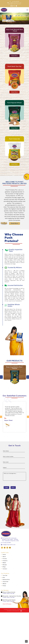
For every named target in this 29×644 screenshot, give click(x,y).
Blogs (4, 567)
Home (4, 555)
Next (28, 417)
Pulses (4, 586)
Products (5, 561)
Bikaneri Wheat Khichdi (9, 592)
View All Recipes (7, 604)
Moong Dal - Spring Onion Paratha (12, 596)
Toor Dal (5, 576)
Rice (4, 578)
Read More (14, 56)
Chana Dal (5, 582)
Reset (13, 488)
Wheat (4, 584)
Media (4, 563)
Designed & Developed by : (13, 611)
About (4, 557)
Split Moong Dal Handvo (9, 600)
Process (5, 559)
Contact (5, 569)
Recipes (5, 565)
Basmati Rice (6, 580)
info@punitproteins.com (9, 545)
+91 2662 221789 (6, 543)
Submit (6, 488)
